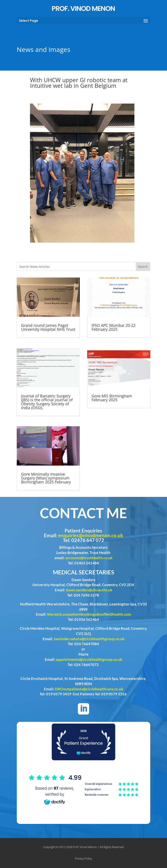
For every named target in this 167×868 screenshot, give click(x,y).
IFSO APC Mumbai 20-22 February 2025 (114, 327)
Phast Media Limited (107, 859)
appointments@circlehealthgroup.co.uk (89, 659)
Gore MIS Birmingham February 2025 (112, 398)
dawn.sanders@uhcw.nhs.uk (89, 590)
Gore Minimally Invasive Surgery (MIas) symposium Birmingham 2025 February (46, 478)
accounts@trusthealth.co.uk (89, 558)
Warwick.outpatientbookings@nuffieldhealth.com (89, 614)
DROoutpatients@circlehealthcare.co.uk (89, 689)
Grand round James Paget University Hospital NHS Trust (48, 327)
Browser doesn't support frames (83, 789)
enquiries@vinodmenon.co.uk (91, 535)
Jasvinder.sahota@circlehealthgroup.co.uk (89, 639)
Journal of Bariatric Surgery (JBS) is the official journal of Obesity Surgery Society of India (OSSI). (47, 402)
